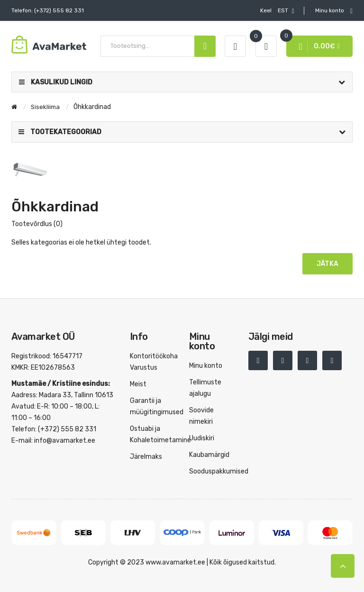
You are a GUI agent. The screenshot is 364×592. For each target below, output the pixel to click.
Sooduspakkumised (219, 471)
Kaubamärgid (209, 455)
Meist (138, 384)
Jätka (328, 264)
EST (277, 11)
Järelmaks (146, 457)
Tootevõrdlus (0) (37, 224)
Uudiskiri (202, 438)
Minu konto (206, 366)
